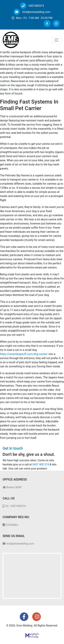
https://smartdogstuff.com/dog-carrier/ (24, 354)
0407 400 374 (41, 464)
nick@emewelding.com (32, 12)
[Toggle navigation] (56, 40)
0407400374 (32, 6)
